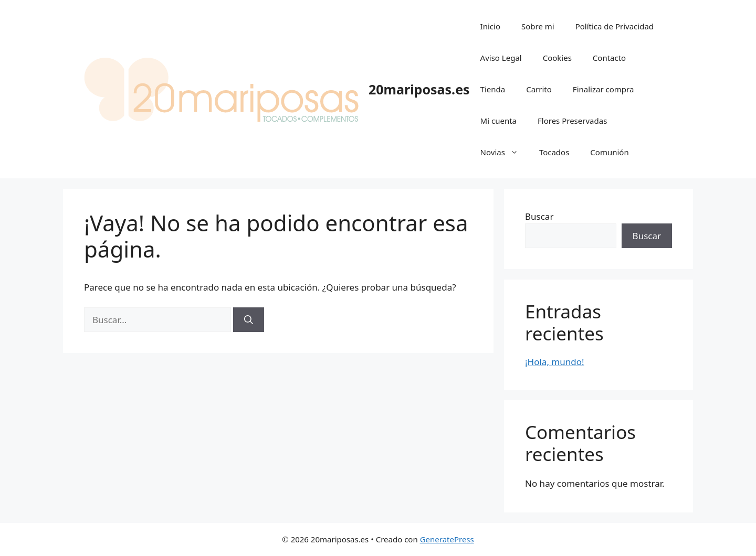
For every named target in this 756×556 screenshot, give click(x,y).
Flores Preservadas (572, 121)
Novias (505, 152)
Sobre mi (538, 26)
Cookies (557, 58)
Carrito (539, 89)
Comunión (609, 152)
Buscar (539, 216)
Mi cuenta (498, 121)
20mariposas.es (419, 89)
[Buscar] (249, 320)
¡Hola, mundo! (555, 362)
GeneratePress (447, 539)
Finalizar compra (603, 89)
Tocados (554, 152)
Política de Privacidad (615, 26)
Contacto (609, 58)
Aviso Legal (501, 58)
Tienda (493, 89)
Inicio (490, 26)
